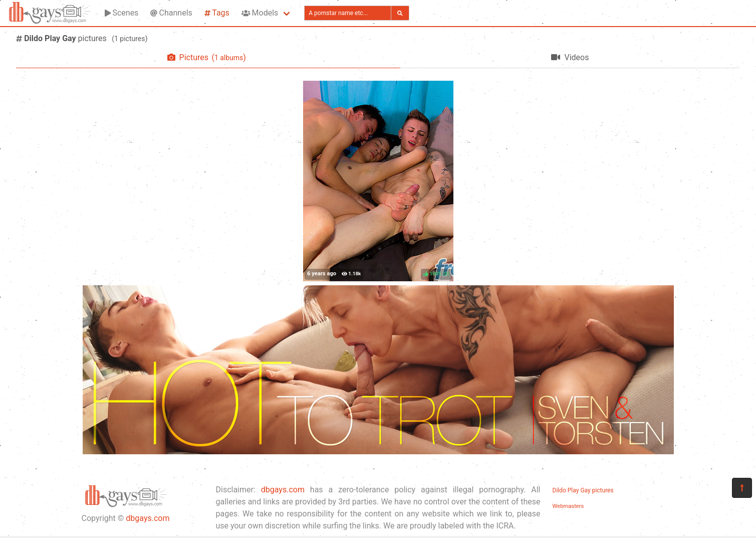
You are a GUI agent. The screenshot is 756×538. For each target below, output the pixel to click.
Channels (171, 13)
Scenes (121, 13)
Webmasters (568, 506)
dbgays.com (148, 518)
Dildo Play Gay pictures (583, 490)
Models (260, 13)
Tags (217, 13)
